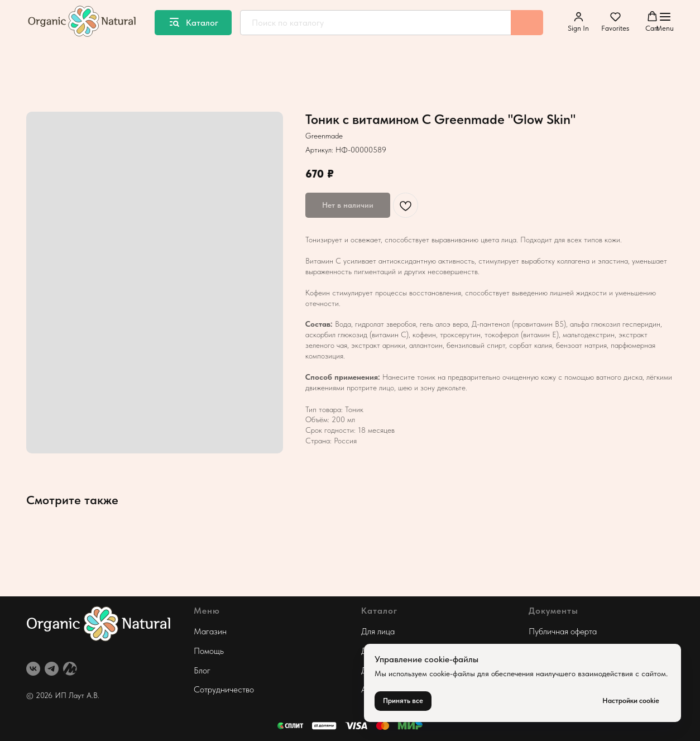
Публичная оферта (563, 631)
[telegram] (52, 669)
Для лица (378, 631)
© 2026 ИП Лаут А (59, 695)
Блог (202, 670)
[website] (70, 669)
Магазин (210, 631)
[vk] (33, 669)
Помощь (209, 651)
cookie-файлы (452, 673)
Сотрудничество (224, 689)
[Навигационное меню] (665, 22)
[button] (578, 22)
